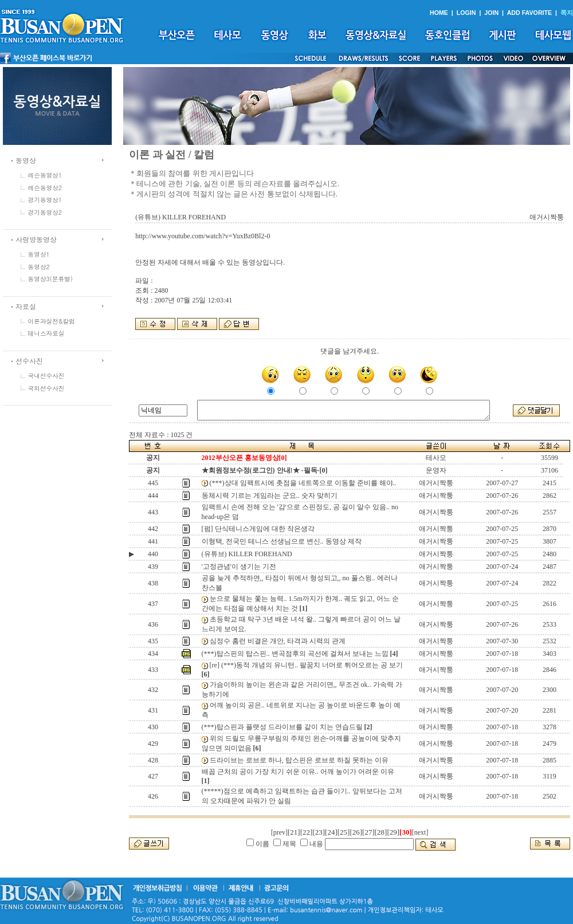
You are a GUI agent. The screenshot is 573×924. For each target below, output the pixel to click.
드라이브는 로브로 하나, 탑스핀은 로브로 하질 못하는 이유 (299, 760)
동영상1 (39, 254)
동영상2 (39, 267)
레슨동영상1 (45, 175)
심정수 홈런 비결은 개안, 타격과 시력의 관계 (278, 641)
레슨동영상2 (45, 188)
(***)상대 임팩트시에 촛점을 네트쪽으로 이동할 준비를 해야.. (303, 483)
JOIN (491, 13)
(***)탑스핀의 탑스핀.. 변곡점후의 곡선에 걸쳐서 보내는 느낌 (295, 654)
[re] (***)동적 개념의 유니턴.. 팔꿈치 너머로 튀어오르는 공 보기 (306, 665)
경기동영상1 (45, 200)
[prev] (279, 832)
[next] (420, 832)
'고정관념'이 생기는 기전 (239, 567)
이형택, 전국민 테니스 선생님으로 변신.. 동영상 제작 (282, 541)
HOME (439, 13)
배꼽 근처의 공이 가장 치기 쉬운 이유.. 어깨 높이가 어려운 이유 (298, 772)
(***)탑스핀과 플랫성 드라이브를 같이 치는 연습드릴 (282, 727)
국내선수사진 (46, 376)
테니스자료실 (46, 333)
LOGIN (466, 13)
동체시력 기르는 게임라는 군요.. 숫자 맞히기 (270, 496)
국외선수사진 (46, 388)
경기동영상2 (45, 212)
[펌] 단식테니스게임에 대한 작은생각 (258, 529)
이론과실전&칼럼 (52, 321)
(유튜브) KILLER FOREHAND (247, 554)
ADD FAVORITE (530, 13)
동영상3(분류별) (50, 279)
